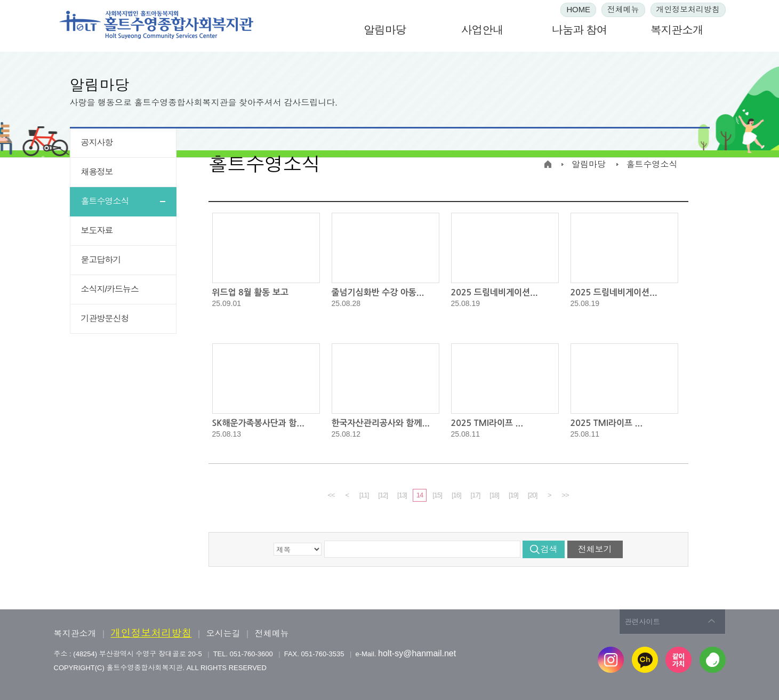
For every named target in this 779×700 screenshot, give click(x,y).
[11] (364, 495)
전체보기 (595, 549)
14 (420, 495)
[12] (383, 495)
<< (331, 495)
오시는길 (223, 634)
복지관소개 (677, 30)
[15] (437, 495)
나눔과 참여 (580, 30)
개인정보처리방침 (688, 10)
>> (565, 495)
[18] (494, 495)
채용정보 (97, 172)
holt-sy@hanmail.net (417, 653)
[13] (402, 495)
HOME (578, 10)
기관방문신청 (105, 319)
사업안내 (482, 30)
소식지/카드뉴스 (110, 289)
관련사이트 (643, 621)
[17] (476, 495)
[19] (513, 495)
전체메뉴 (623, 10)
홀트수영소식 (105, 201)
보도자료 (97, 231)
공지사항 (97, 143)
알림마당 (385, 30)
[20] (533, 495)
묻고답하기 (101, 260)
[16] (456, 495)
